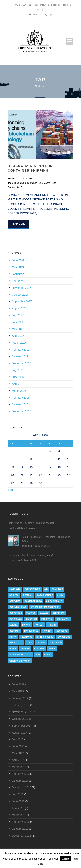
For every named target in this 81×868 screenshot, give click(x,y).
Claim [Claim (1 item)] (60, 595)
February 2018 (21, 281)
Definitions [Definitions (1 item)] (59, 613)
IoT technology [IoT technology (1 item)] (45, 637)
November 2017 (22, 288)
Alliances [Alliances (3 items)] (57, 589)
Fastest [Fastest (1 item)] (39, 625)
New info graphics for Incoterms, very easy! (30, 555)
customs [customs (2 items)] (31, 613)
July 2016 (18, 370)
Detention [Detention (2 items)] (31, 619)
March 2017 (19, 343)
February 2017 (21, 350)
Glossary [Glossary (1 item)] (15, 631)
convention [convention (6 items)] (16, 613)
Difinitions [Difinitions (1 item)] (47, 619)
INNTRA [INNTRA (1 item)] (13, 637)
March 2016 (19, 391)
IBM (40, 183)
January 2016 (20, 405)
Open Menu (69, 41)
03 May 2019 (28, 560)
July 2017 (18, 315)
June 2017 (18, 322)
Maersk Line (50, 183)
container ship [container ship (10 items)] (54, 601)
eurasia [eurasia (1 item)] (26, 625)
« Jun (11, 490)
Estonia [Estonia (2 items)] (14, 625)
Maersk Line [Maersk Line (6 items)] (16, 643)
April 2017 (18, 336)
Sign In (36, 14)
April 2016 (18, 384)
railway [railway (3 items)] (41, 643)
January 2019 (20, 274)
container (32, 183)
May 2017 (18, 329)
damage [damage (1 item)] (44, 613)
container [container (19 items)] (15, 601)
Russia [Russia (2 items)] (13, 649)
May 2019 (18, 267)
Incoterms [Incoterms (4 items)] (62, 631)
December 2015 (22, 411)
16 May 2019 (42, 546)
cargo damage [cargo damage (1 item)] (45, 595)
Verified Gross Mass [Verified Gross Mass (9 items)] (20, 655)
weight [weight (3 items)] (48, 655)
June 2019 (18, 260)
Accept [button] (66, 859)
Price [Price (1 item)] (30, 643)
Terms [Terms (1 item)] (52, 649)
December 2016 (22, 363)
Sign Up (48, 14)
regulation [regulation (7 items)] (56, 643)
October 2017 (20, 295)
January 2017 (20, 356)
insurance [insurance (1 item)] (26, 637)
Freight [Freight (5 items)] (52, 625)
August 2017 (19, 308)
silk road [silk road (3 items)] (39, 649)
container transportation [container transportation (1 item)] (45, 607)
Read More (18, 224)
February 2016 (21, 398)
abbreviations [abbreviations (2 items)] (32, 589)
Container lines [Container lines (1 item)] (33, 601)
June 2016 (18, 377)
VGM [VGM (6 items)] (38, 655)
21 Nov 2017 (27, 178)
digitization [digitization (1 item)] (63, 619)
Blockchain (20, 183)
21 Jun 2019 (28, 528)
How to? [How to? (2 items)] (47, 631)
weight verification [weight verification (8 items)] (20, 661)
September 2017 (22, 302)
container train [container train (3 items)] (18, 607)
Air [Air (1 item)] (46, 589)
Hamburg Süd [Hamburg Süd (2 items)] (31, 631)
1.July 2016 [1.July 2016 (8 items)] (15, 589)
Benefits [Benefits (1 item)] (14, 595)
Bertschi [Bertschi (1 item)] (28, 595)
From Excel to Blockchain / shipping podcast (31, 523)
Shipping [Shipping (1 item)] (25, 649)
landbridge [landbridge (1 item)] (64, 637)
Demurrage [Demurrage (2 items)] (15, 619)
